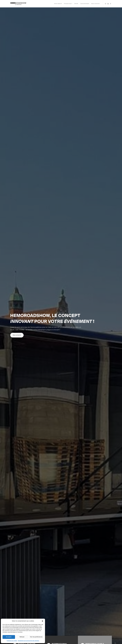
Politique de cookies (12, 641)
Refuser (22, 637)
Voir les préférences (36, 637)
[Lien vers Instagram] (106, 4)
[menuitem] (58, 4)
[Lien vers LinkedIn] (108, 4)
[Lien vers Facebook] (111, 4)
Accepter (9, 637)
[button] (42, 621)
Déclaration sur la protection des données (29, 641)
